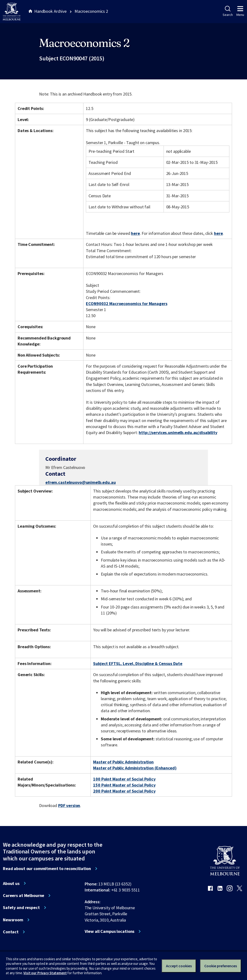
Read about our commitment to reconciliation (47, 869)
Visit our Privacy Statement (45, 973)
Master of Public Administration (123, 762)
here (135, 233)
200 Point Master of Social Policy (124, 791)
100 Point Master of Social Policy (124, 779)
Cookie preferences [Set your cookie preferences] (221, 966)
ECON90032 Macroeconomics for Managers (127, 304)
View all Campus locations (110, 931)
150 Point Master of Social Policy (124, 785)
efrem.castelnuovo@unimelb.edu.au (81, 482)
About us (11, 884)
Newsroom (13, 920)
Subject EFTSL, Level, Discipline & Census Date (138, 663)
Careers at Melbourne (24, 896)
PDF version (69, 805)
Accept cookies (179, 966)
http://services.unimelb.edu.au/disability (178, 432)
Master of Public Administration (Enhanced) (135, 768)
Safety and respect (21, 908)
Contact (11, 932)
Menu (240, 11)
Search (228, 11)
